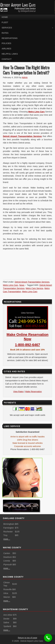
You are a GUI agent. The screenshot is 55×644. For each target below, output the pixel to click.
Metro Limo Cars (36, 112)
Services (27, 28)
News (22, 285)
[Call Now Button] (48, 638)
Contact (7, 59)
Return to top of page (28, 638)
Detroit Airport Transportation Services (32, 282)
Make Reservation (34, 392)
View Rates (18, 392)
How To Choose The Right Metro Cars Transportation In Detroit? (26, 70)
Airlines (6, 49)
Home (5, 17)
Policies (6, 43)
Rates (5, 33)
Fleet (5, 22)
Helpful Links (10, 54)
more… (7, 539)
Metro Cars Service (34, 288)
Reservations (10, 38)
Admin (25, 77)
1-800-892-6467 (27, 345)
